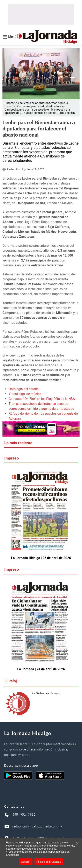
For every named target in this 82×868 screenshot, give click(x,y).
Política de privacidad (49, 862)
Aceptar (26, 862)
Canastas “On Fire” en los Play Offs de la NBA (42, 399)
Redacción (13, 169)
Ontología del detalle (24, 389)
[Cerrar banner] (77, 844)
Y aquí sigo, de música (25, 394)
